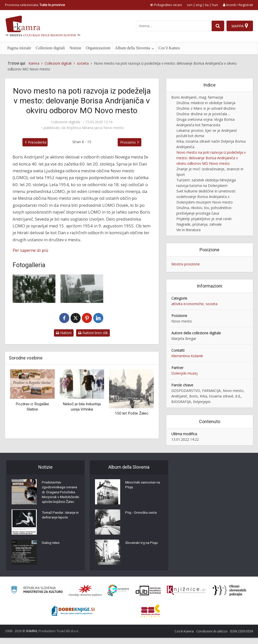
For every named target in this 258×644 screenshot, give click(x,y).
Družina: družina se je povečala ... (203, 114)
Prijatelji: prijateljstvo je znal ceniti (204, 219)
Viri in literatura (188, 230)
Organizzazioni (98, 48)
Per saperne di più (30, 250)
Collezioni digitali (50, 48)
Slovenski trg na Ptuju (142, 543)
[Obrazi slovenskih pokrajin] (229, 597)
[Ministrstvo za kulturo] (37, 597)
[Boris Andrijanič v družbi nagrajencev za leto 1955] (34, 289)
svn (190, 5)
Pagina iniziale (19, 48)
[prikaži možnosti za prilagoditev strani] (166, 5)
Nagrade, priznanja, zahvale (199, 224)
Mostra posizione (186, 264)
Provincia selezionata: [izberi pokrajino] (35, 5)
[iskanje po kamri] (174, 26)
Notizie (75, 48)
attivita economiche (187, 304)
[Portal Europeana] (118, 597)
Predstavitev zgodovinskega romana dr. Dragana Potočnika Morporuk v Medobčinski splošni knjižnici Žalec (61, 496)
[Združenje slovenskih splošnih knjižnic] (186, 597)
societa (212, 304)
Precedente (36, 142)
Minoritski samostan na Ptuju (144, 486)
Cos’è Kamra (169, 48)
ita (207, 5)
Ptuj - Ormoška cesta (142, 513)
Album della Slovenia (133, 48)
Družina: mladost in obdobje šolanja (206, 103)
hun (215, 5)
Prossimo (129, 142)
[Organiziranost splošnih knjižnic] (85, 597)
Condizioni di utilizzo (212, 637)
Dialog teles (51, 550)
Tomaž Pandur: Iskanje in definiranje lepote (60, 522)
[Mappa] (240, 26)
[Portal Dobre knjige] (73, 617)
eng (199, 5)
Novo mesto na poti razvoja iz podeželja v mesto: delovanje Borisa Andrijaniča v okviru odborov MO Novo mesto (211, 158)
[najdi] (218, 26)
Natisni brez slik (93, 333)
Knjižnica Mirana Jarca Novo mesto (95, 128)
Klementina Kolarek (187, 356)
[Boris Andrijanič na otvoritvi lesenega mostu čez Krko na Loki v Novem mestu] (82, 289)
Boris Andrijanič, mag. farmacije (197, 97)
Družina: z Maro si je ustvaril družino (206, 108)
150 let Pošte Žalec (132, 413)
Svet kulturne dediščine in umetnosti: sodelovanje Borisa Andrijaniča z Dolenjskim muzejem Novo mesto (206, 197)
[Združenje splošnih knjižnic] (151, 617)
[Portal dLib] (148, 597)
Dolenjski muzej (184, 373)
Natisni (64, 333)
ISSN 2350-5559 (241, 637)
